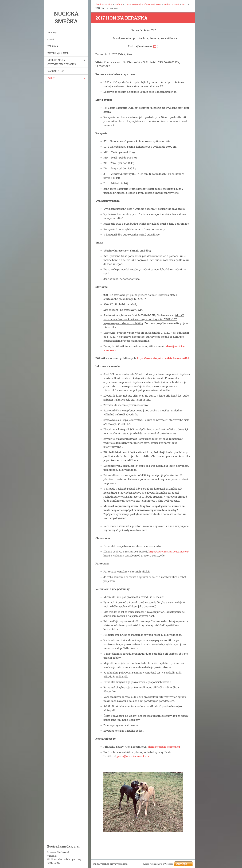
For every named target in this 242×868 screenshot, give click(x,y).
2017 (184, 4)
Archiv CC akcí (171, 4)
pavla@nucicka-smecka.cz (133, 756)
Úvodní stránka (104, 4)
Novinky (52, 32)
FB (155, 46)
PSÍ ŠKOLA (53, 46)
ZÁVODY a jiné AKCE (58, 53)
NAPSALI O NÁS (56, 71)
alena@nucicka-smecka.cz (164, 747)
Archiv (51, 78)
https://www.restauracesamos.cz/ (169, 551)
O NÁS (51, 39)
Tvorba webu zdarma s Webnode (158, 864)
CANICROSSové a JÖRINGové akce (143, 4)
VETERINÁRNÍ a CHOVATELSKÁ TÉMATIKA (62, 62)
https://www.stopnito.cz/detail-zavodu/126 (163, 358)
